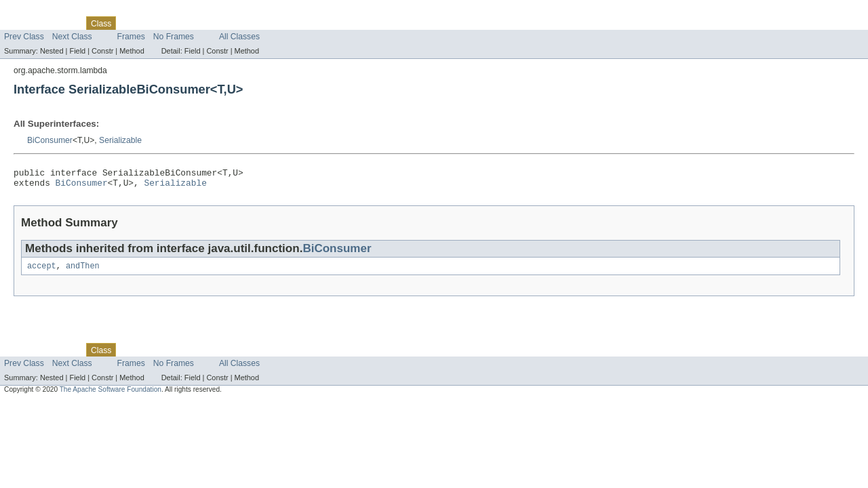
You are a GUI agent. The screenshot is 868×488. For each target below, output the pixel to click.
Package (63, 23)
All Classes (239, 37)
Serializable (120, 140)
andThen (83, 271)
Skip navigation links (37, 12)
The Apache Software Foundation (111, 395)
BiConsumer (50, 140)
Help (259, 23)
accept (42, 271)
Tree (155, 23)
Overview (21, 23)
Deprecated (193, 23)
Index (232, 23)
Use (131, 23)
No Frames (174, 37)
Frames (131, 37)
